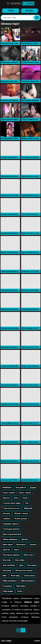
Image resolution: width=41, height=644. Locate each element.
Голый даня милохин (11, 529)
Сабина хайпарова (10, 539)
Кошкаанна (7, 586)
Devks (16, 498)
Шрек (21, 565)
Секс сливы (6, 641)
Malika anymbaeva (28, 581)
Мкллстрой (21, 545)
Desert (20, 591)
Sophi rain (6, 550)
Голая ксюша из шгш (11, 508)
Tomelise (33, 545)
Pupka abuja (20, 586)
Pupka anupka (8, 591)
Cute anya (6, 513)
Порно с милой (25, 493)
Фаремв (25, 539)
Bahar (5, 576)
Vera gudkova (21, 488)
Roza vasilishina (9, 565)
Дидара (33, 488)
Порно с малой (9, 493)
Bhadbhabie (7, 488)
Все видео (29, 11)
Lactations (7, 519)
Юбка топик (28, 555)
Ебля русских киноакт (24, 570)
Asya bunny (7, 570)
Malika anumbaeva (10, 581)
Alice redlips (20, 560)
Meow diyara (7, 545)
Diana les (6, 498)
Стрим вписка (29, 576)
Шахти (17, 550)
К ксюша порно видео (12, 503)
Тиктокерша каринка (11, 555)
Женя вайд (15, 576)
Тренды (11, 11)
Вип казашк (32, 565)
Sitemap (37, 641)
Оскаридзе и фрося (10, 524)
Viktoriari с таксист (21, 513)
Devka (25, 498)
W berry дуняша (21, 519)
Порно (20, 4)
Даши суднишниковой (12, 534)
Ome (27, 503)
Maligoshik (28, 508)
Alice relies (7, 560)
